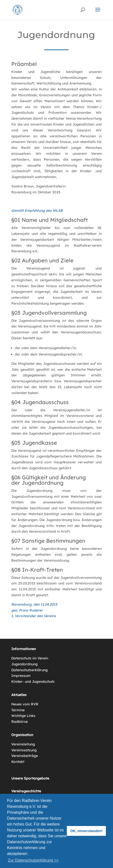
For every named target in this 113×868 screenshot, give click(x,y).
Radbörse (20, 722)
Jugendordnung (24, 664)
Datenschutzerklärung (29, 670)
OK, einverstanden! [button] (86, 831)
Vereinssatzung (24, 750)
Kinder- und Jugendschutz (33, 682)
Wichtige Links (23, 716)
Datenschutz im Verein (30, 658)
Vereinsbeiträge (25, 756)
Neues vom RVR (25, 704)
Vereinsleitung (23, 744)
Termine (18, 710)
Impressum (21, 676)
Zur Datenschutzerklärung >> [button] (33, 860)
